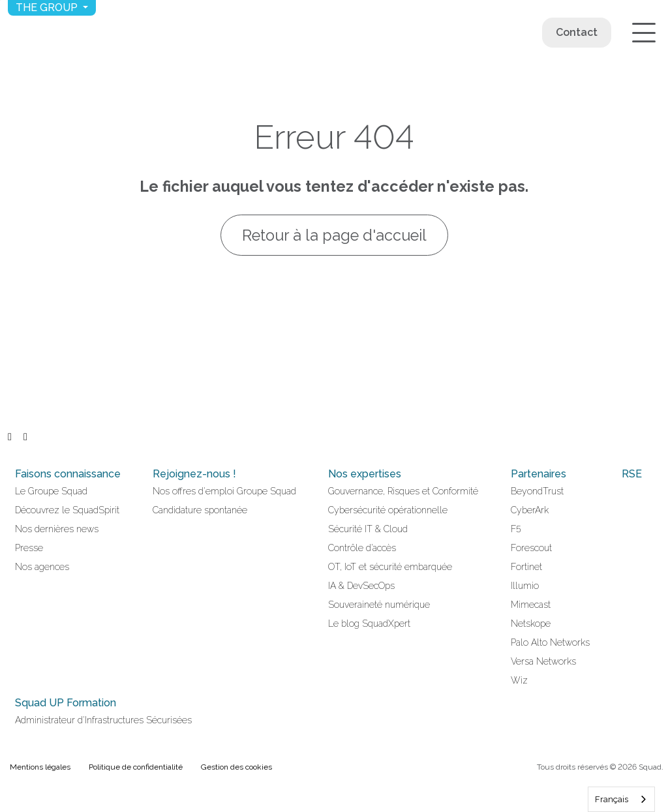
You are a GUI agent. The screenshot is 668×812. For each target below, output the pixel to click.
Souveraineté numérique (379, 605)
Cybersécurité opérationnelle (388, 510)
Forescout (531, 548)
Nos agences (42, 567)
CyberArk (530, 510)
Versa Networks (543, 661)
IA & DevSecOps (361, 586)
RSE (632, 474)
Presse (29, 548)
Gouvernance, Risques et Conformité (403, 491)
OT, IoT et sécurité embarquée (390, 567)
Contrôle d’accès (362, 548)
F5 (516, 529)
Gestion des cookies (236, 767)
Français (612, 799)
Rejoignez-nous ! (194, 474)
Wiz (519, 680)
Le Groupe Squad (51, 491)
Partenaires (539, 474)
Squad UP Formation (66, 703)
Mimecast (531, 605)
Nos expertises (365, 474)
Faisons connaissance (68, 474)
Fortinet (526, 567)
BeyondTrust (537, 491)
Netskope (531, 624)
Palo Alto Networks (550, 642)
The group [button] (48, 8)
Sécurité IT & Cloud (368, 529)
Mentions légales (40, 767)
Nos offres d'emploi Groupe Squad (224, 491)
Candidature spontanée (200, 510)
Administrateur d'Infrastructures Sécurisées (103, 720)
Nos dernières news (57, 529)
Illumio (525, 586)
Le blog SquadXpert (369, 624)
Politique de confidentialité (136, 767)
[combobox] (621, 799)
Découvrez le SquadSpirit (67, 510)
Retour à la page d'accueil (334, 235)
